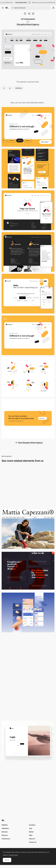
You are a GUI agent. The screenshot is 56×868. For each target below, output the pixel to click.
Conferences (6, 839)
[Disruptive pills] (28, 377)
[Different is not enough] (28, 335)
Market (31, 832)
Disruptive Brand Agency (28, 24)
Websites (5, 825)
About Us (32, 839)
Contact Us (33, 842)
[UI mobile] (28, 612)
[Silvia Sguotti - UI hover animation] (28, 782)
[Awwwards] (7, 8)
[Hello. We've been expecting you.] (28, 294)
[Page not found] (28, 210)
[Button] (28, 698)
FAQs (31, 835)
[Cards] (28, 655)
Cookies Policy (13, 855)
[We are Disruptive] (28, 252)
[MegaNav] (28, 529)
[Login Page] (28, 741)
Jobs (31, 828)
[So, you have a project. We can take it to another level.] (28, 419)
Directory (5, 835)
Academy (32, 825)
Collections (5, 828)
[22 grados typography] (28, 571)
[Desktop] (28, 127)
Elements (5, 832)
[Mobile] (28, 169)
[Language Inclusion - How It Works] (28, 486)
